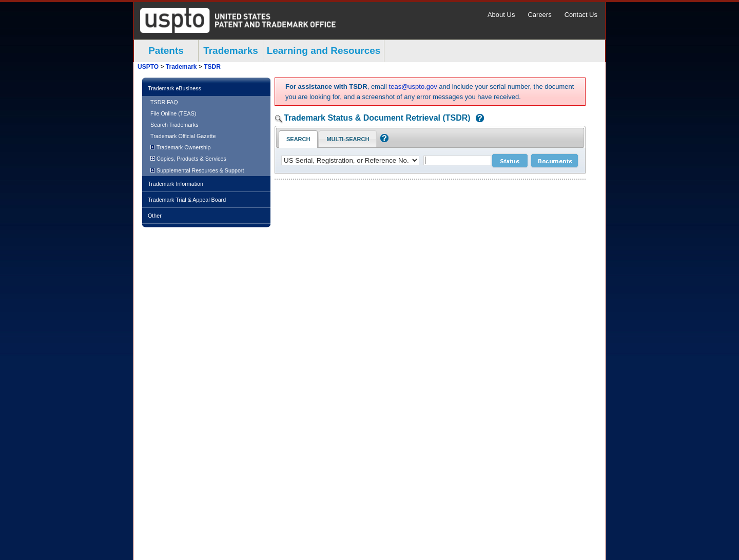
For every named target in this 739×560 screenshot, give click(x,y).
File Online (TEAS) (173, 113)
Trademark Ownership (180, 147)
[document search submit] (555, 161)
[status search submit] (510, 161)
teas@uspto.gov (413, 86)
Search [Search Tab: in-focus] (298, 139)
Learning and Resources (324, 51)
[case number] (457, 160)
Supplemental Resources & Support (197, 170)
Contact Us (581, 15)
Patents (166, 51)
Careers (539, 15)
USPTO (148, 67)
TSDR (212, 67)
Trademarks (231, 51)
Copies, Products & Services (188, 159)
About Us (501, 15)
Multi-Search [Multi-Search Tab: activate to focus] (348, 139)
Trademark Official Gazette (183, 136)
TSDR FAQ (164, 102)
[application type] (350, 160)
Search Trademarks (174, 125)
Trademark (181, 67)
